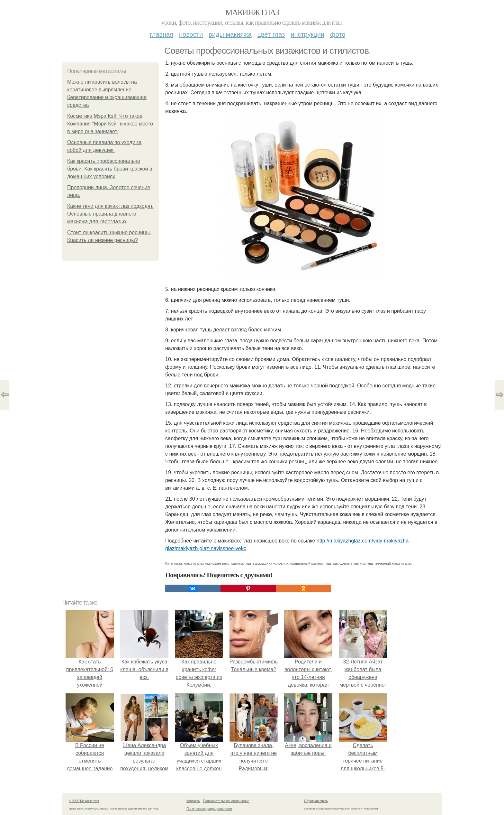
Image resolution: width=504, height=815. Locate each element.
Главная (162, 34)
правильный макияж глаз (311, 563)
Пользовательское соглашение (226, 801)
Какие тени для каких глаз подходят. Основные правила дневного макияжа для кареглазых (110, 214)
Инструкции (307, 34)
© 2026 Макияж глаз (84, 801)
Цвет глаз (271, 34)
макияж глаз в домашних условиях (260, 563)
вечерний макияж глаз (394, 563)
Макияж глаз (252, 12)
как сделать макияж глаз (353, 563)
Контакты (193, 801)
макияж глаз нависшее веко (207, 563)
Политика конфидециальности (209, 809)
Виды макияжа (230, 34)
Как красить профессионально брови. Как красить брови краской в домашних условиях (110, 169)
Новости (191, 34)
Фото (338, 34)
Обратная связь (316, 801)
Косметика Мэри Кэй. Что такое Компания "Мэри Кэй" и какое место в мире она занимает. (110, 124)
